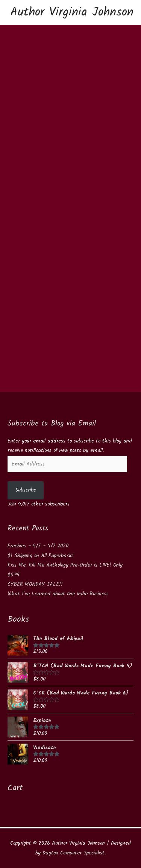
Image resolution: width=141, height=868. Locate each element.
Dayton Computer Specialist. (74, 853)
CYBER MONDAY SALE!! (35, 584)
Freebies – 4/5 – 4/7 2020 (38, 546)
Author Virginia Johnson (72, 12)
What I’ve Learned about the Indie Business (58, 594)
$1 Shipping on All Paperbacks (41, 556)
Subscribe (26, 490)
